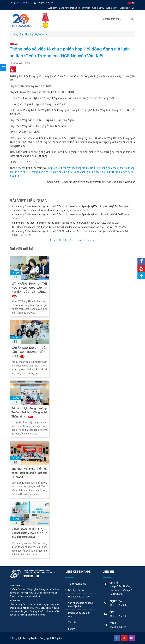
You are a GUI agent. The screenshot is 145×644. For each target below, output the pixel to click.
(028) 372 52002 (22, 3)
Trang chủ (17, 34)
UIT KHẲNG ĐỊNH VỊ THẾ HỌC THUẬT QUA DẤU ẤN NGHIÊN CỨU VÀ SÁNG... (29, 288)
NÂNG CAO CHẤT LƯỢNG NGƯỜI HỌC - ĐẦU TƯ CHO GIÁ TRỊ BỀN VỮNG (29, 533)
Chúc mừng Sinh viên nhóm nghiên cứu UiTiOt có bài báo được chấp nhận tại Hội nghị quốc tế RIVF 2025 (68, 214)
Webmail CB (98, 8)
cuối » (91, 240)
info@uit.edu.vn (45, 3)
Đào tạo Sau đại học (79, 597)
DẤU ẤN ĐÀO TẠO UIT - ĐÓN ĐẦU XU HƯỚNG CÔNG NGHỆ (29, 352)
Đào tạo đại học (76, 590)
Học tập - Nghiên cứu (36, 34)
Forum (71, 629)
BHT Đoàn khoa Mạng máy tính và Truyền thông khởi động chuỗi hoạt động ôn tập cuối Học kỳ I (63, 227)
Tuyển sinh (52, 8)
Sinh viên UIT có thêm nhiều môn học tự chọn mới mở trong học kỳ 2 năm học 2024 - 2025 (60, 223)
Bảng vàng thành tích (70, 8)
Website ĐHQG (127, 8)
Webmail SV (112, 8)
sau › (81, 240)
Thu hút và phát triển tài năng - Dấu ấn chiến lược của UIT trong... (29, 473)
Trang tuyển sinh (77, 584)
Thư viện (86, 8)
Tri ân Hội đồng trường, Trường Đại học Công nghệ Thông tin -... (29, 412)
